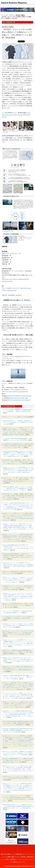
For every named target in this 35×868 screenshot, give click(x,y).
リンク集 (13, 862)
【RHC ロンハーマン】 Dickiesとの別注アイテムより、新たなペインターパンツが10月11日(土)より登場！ (18, 517)
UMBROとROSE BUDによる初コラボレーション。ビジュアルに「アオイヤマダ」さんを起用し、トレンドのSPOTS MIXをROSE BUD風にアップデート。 (18, 714)
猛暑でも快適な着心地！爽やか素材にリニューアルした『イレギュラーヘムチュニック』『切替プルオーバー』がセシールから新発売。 (18, 677)
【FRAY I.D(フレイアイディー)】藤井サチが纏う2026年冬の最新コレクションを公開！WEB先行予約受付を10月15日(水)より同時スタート (18, 527)
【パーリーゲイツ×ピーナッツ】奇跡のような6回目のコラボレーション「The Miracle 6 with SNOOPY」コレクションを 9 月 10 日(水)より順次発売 (18, 633)
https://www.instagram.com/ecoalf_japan (20, 396)
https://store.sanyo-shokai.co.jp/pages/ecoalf (15, 392)
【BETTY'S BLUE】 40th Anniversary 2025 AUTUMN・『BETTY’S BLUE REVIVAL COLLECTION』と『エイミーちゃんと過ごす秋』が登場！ (18, 538)
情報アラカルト (16, 857)
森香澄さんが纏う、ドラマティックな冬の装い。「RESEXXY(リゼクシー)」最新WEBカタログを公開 (18, 488)
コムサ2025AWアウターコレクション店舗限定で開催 (18, 643)
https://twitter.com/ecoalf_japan (19, 398)
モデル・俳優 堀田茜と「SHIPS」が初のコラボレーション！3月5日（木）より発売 (18, 462)
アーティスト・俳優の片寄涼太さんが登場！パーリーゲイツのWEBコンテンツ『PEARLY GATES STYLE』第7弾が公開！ (18, 588)
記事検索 (13, 859)
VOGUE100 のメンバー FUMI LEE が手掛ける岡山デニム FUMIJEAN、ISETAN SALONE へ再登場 (18, 446)
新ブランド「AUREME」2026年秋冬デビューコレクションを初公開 (18, 422)
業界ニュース (11, 854)
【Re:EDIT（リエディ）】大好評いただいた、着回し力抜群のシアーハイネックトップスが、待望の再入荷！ (18, 686)
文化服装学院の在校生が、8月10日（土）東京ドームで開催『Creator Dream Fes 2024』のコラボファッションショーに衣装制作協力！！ (18, 723)
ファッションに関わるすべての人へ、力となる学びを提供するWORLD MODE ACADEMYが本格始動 (18, 806)
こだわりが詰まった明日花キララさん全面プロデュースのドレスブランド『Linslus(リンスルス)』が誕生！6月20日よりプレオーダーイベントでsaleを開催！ (18, 753)
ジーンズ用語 (5, 859)
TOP (2, 15)
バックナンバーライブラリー (25, 859)
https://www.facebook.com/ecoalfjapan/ (19, 400)
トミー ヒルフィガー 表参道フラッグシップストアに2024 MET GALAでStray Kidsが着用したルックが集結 (18, 778)
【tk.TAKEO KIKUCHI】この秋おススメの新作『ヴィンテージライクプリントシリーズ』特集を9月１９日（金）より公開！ (18, 606)
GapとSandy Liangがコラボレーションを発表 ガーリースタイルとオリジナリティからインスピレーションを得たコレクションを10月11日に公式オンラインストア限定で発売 (18, 506)
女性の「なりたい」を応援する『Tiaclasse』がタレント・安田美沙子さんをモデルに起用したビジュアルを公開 (18, 626)
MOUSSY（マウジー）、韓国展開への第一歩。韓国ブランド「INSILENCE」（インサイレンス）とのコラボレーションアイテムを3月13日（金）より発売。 (18, 431)
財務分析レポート (22, 854)
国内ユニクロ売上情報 (16, 417)
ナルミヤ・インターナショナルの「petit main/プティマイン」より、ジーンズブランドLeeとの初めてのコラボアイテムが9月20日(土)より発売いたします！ (18, 597)
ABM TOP (3, 854)
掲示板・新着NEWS (10, 15)
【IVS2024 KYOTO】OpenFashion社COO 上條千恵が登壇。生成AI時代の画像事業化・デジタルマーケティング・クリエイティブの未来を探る (18, 730)
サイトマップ (20, 862)
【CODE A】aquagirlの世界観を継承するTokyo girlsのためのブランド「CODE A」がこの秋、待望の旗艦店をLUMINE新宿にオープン (18, 652)
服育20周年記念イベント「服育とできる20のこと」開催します (18, 760)
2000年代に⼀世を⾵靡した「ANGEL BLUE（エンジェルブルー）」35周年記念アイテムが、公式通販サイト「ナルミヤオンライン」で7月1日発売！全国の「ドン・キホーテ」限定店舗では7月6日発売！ (18, 741)
